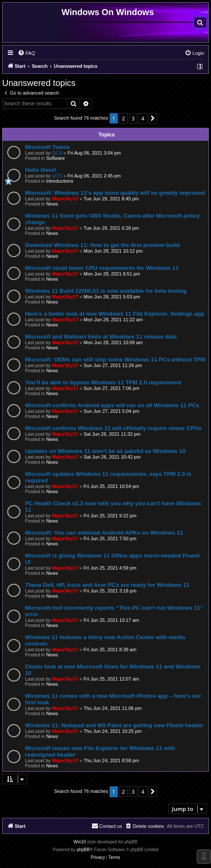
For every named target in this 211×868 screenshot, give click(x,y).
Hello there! (41, 170)
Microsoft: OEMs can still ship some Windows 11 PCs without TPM (115, 360)
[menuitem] (200, 22)
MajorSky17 (65, 199)
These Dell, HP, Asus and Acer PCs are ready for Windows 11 (107, 585)
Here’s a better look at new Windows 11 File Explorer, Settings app (115, 314)
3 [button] (133, 118)
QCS (57, 153)
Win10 (80, 842)
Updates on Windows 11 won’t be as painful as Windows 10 (105, 451)
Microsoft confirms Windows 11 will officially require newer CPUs (113, 428)
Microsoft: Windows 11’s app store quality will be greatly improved (115, 193)
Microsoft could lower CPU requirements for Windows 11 (102, 268)
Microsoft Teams (47, 147)
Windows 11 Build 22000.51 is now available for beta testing (106, 291)
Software (55, 158)
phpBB (83, 850)
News (52, 204)
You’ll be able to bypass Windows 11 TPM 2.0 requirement (103, 382)
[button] (153, 118)
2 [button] (123, 118)
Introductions (60, 181)
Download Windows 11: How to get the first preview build (102, 245)
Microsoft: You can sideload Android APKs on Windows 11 (104, 533)
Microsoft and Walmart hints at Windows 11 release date (101, 337)
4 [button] (143, 118)
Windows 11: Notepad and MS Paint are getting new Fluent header (114, 725)
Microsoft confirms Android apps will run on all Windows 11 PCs (112, 405)
